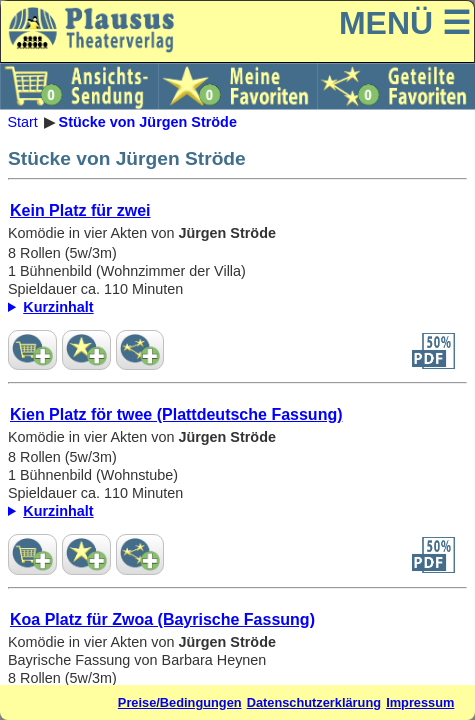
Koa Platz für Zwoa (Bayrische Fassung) (162, 619)
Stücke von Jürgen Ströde (148, 122)
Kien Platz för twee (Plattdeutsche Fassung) (176, 414)
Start (22, 122)
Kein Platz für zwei (80, 210)
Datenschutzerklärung (314, 702)
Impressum (420, 702)
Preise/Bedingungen (180, 702)
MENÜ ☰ (405, 23)
